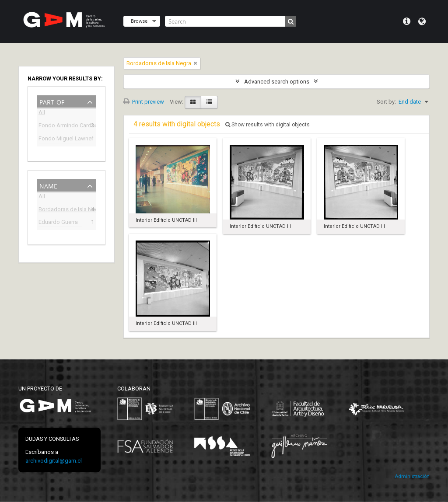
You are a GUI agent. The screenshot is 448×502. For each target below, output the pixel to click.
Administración (412, 476)
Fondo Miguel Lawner (60, 139)
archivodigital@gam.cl (54, 461)
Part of (52, 101)
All (42, 113)
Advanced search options (277, 82)
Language (422, 21)
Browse (139, 21)
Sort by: (386, 102)
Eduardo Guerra (58, 223)
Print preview (144, 102)
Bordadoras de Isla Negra (60, 210)
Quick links (407, 21)
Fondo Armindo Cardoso (60, 126)
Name (48, 185)
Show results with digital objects (268, 125)
